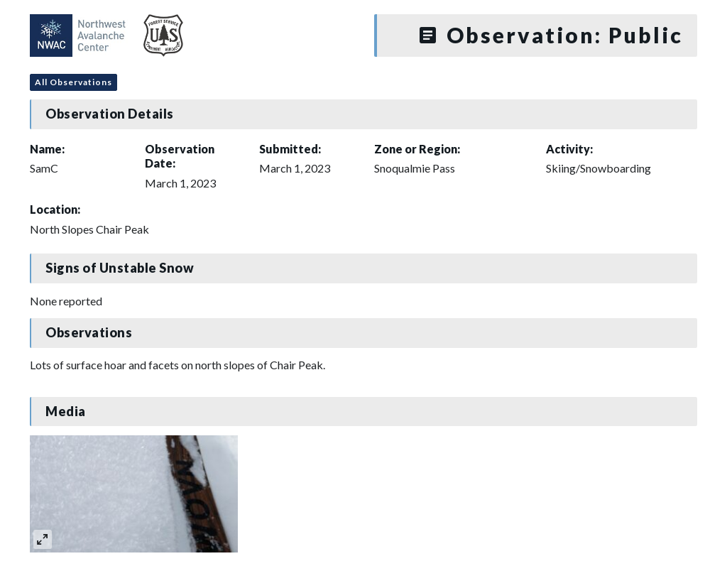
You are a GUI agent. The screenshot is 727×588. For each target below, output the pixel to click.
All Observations (73, 82)
